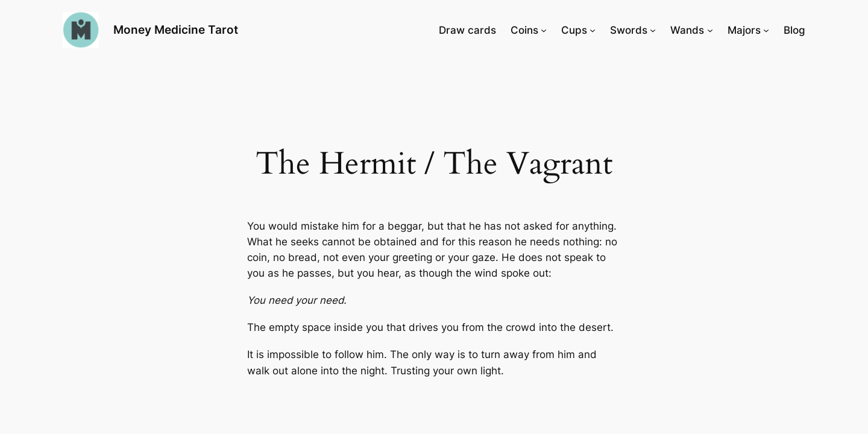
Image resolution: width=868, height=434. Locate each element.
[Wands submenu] (710, 30)
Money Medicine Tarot (176, 30)
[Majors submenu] (766, 30)
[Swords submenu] (653, 30)
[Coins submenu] (544, 30)
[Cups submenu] (593, 30)
